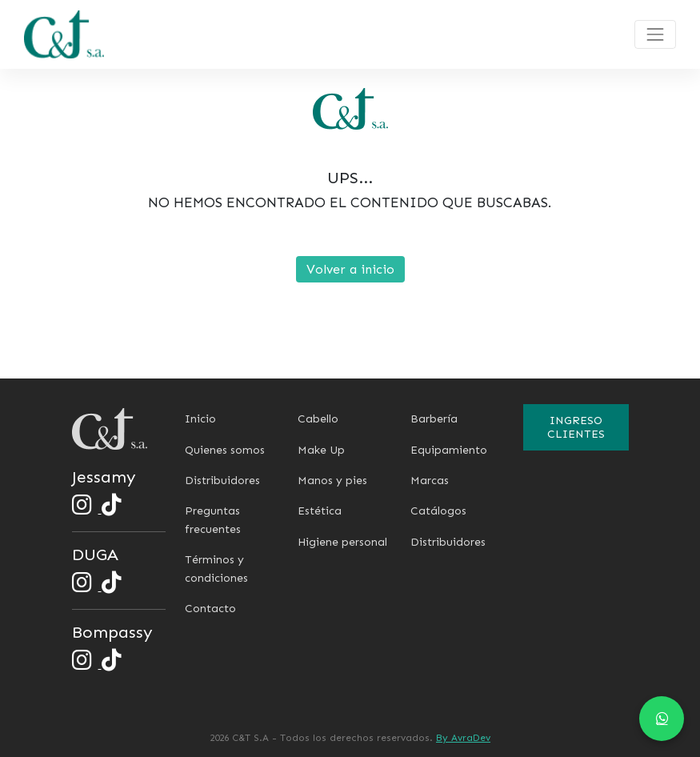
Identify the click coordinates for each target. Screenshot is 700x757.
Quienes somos (225, 450)
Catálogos (438, 511)
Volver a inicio (350, 269)
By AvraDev (463, 738)
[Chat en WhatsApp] (662, 719)
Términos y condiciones (216, 569)
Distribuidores (222, 481)
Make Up (321, 450)
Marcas (430, 481)
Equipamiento (449, 450)
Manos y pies (332, 481)
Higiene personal (342, 542)
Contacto (210, 609)
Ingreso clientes (576, 427)
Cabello (318, 419)
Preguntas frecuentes (213, 520)
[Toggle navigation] (655, 34)
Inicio (200, 419)
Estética (320, 511)
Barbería (434, 419)
